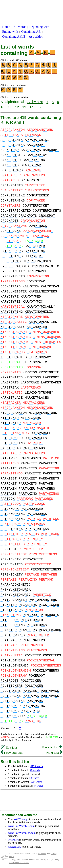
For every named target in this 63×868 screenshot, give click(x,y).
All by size (35, 102)
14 (32, 107)
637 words (37, 782)
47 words (38, 786)
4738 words (37, 766)
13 (24, 107)
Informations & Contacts (19, 863)
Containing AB (31, 32)
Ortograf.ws (15, 847)
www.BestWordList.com (21, 826)
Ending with (10, 32)
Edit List (9, 748)
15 (39, 107)
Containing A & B (14, 36)
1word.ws (13, 840)
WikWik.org (20, 819)
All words (20, 27)
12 (17, 107)
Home (6, 27)
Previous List (12, 753)
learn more (42, 854)
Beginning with (39, 27)
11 (10, 107)
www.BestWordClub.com (22, 833)
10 (2, 107)
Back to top (52, 747)
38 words (34, 778)
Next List (54, 753)
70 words (35, 770)
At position (36, 36)
